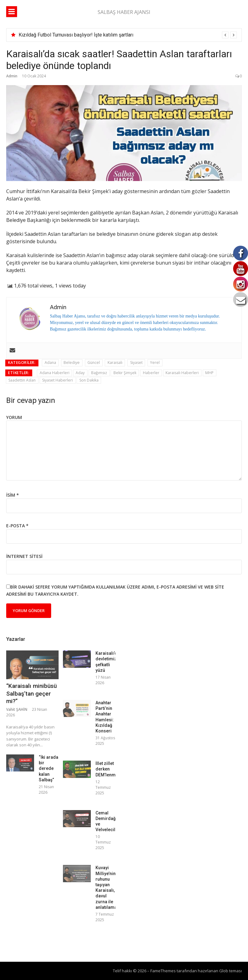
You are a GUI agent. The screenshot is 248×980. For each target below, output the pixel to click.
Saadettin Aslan (22, 380)
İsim (13, 495)
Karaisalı (115, 363)
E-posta (17, 526)
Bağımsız (99, 373)
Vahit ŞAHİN (17, 709)
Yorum (14, 417)
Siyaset (136, 363)
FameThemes (163, 971)
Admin (12, 76)
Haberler (151, 373)
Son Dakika (89, 380)
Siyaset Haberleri (58, 380)
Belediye (72, 363)
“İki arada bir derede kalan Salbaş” (49, 768)
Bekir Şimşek (125, 373)
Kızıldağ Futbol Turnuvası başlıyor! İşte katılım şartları (76, 35)
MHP (209, 373)
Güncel (94, 363)
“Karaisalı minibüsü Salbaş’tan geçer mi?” (31, 693)
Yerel (155, 363)
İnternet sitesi (24, 556)
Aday (80, 373)
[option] (128, 35)
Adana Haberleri (55, 373)
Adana (50, 363)
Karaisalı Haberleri (182, 373)
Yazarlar (16, 639)
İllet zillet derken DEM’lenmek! (108, 769)
